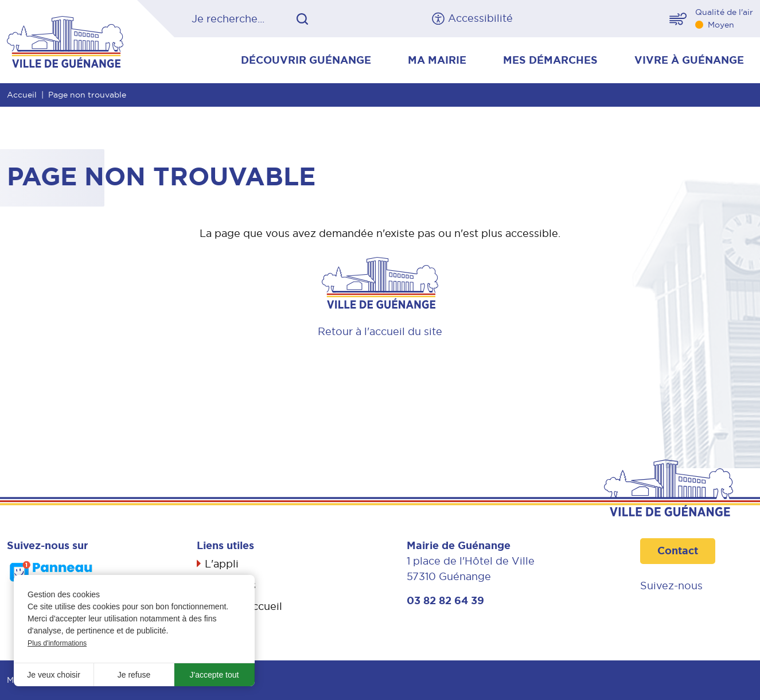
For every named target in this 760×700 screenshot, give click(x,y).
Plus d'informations (57, 643)
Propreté (227, 627)
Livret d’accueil (243, 606)
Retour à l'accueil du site (380, 331)
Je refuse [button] (134, 675)
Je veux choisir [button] (54, 675)
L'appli (222, 564)
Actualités (230, 585)
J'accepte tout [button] (215, 675)
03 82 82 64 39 (445, 601)
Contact (678, 551)
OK (302, 19)
